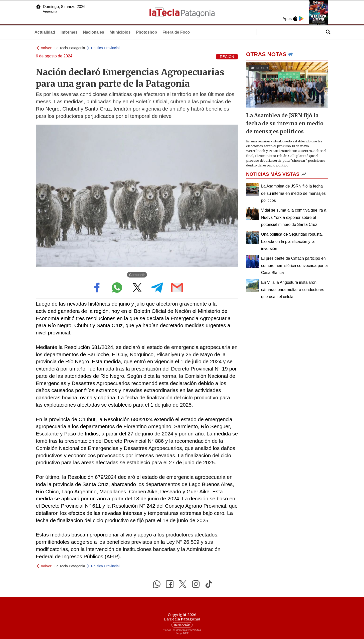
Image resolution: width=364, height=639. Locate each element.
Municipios (120, 32)
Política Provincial (105, 48)
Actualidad (45, 32)
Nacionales (93, 32)
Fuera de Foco (176, 32)
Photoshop (146, 32)
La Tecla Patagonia (70, 48)
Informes (69, 32)
